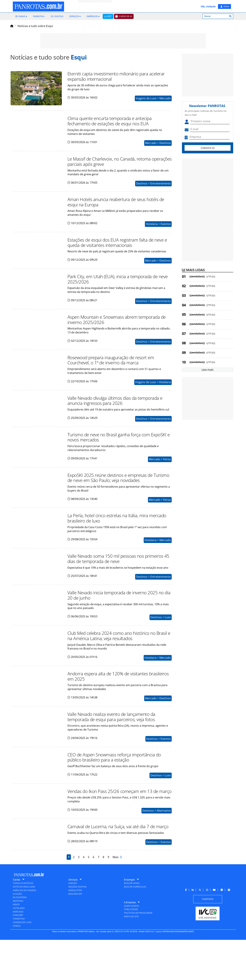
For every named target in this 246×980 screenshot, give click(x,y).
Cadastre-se (208, 148)
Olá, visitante (208, 6)
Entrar (225, 6)
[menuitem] (21, 16)
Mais (117, 897)
